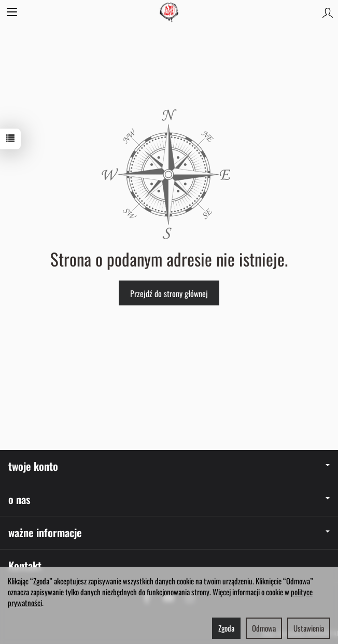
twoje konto (169, 466)
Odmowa (264, 628)
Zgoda (226, 628)
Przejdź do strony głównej (169, 293)
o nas (169, 499)
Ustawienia (309, 628)
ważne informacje (169, 532)
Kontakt (25, 565)
